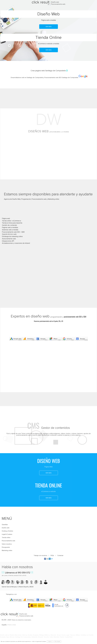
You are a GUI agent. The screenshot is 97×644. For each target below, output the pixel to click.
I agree (50, 642)
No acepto (57, 642)
